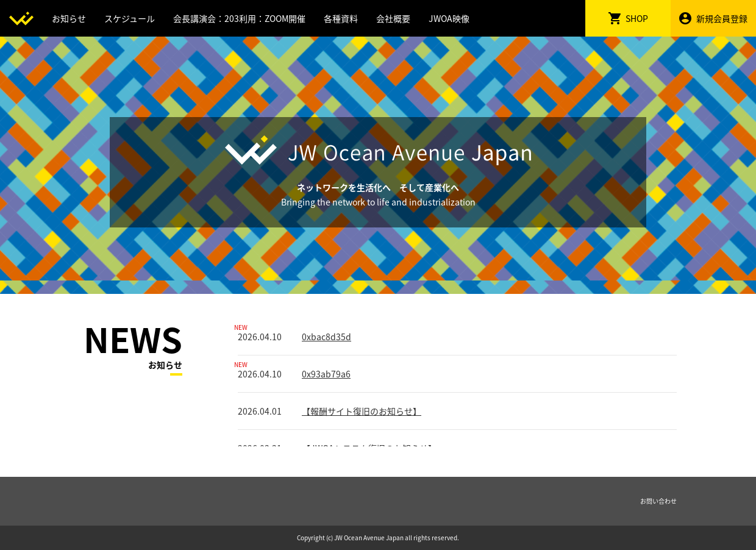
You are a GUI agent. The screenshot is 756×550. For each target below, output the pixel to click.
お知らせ (69, 18)
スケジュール (130, 18)
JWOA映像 (449, 18)
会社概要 (393, 18)
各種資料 (341, 18)
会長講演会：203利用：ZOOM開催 (239, 18)
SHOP (628, 18)
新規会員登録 (713, 18)
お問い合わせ (658, 501)
